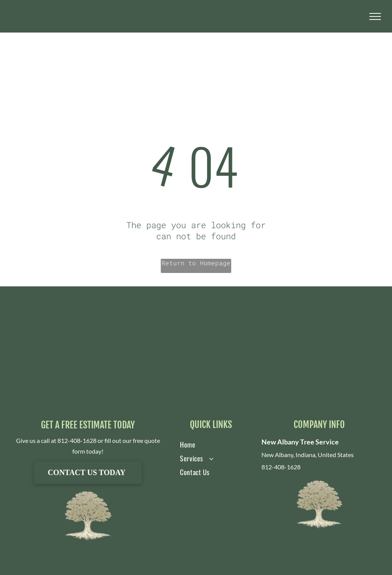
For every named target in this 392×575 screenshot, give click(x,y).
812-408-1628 (77, 440)
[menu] (375, 16)
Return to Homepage (196, 263)
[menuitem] (204, 444)
